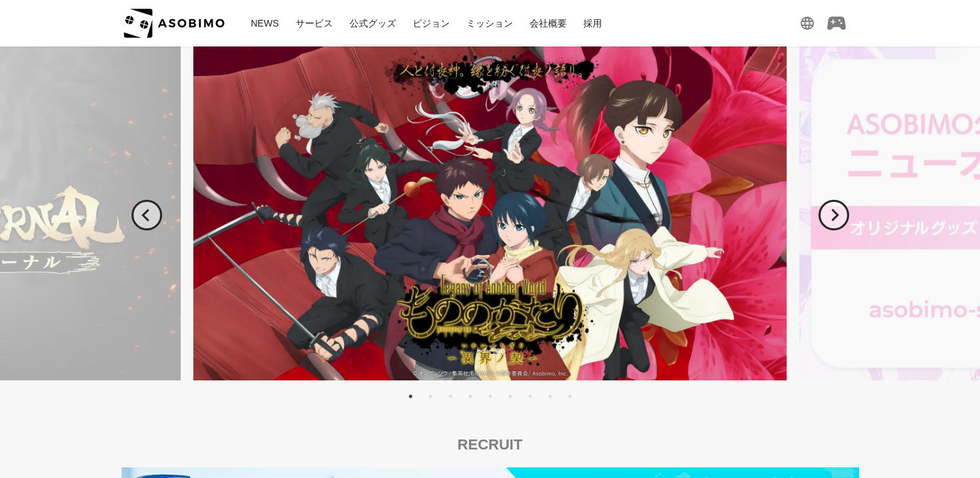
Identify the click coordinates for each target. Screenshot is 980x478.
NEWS (265, 23)
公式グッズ (373, 23)
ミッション (490, 23)
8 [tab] (550, 396)
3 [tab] (450, 396)
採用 (593, 23)
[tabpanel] (490, 213)
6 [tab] (510, 396)
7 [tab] (530, 396)
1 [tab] (411, 396)
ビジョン (431, 23)
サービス (314, 23)
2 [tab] (431, 396)
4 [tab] (470, 396)
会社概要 (548, 23)
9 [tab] (570, 396)
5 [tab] (490, 396)
